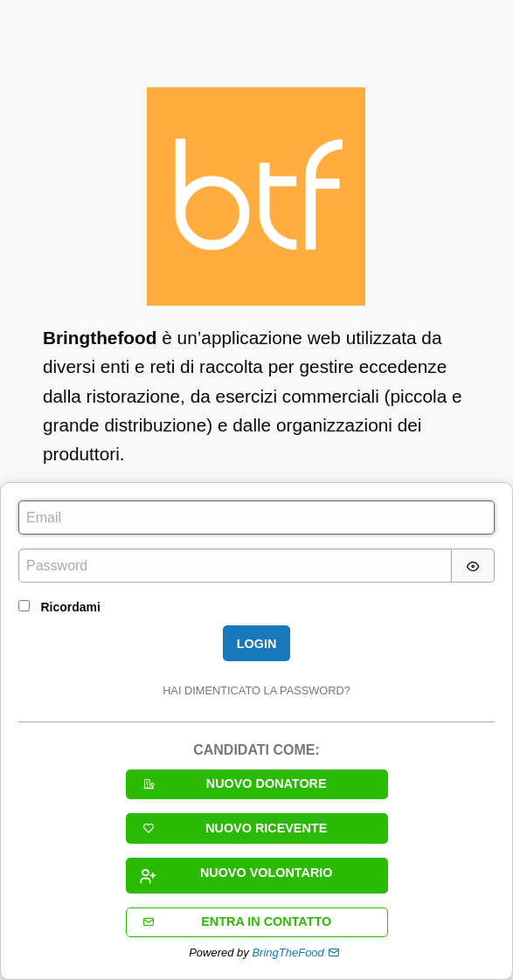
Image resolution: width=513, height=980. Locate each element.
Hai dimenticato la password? (256, 690)
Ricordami (70, 607)
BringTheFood (288, 952)
